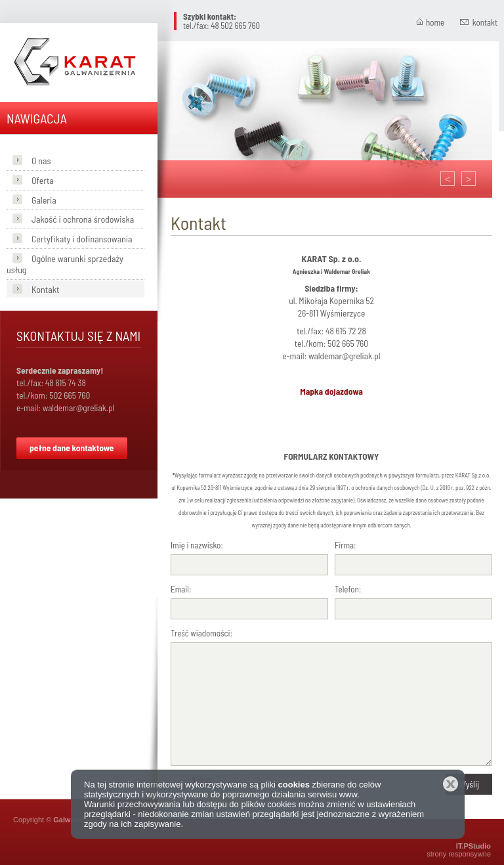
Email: (181, 589)
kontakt (485, 22)
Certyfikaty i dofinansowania (82, 239)
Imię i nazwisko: (197, 545)
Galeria (44, 200)
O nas (41, 161)
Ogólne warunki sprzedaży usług (65, 264)
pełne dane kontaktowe (72, 448)
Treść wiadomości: (201, 633)
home (435, 22)
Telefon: (348, 589)
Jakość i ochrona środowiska (83, 219)
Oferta (43, 180)
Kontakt (45, 289)
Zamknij (451, 784)
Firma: (346, 545)
